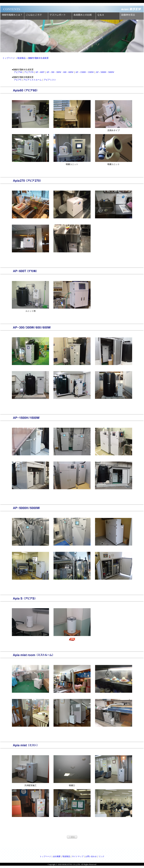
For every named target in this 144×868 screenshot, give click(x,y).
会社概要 (57, 856)
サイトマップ (78, 856)
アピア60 (18, 72)
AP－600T (40, 72)
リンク (101, 856)
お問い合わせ (91, 856)
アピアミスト (50, 80)
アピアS (18, 80)
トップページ (9, 58)
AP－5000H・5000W (105, 72)
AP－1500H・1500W (85, 72)
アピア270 (29, 72)
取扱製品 (22, 58)
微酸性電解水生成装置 (38, 58)
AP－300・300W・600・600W (60, 72)
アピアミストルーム (32, 80)
